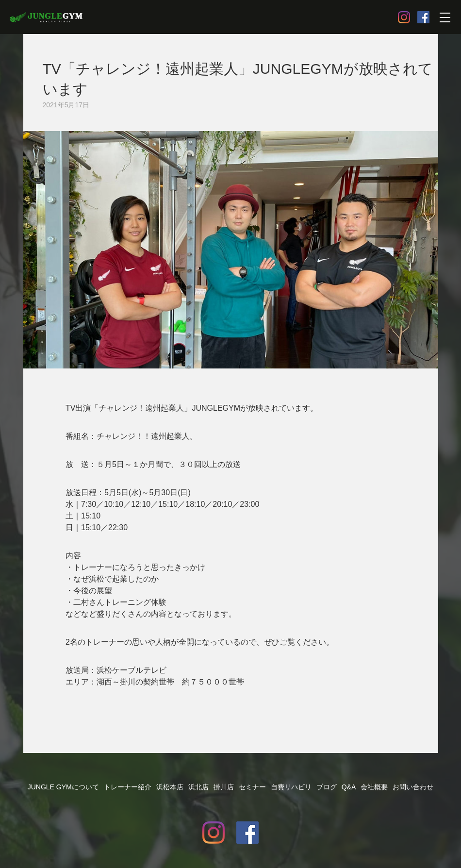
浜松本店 (170, 787)
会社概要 (374, 787)
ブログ (327, 787)
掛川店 (224, 787)
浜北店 (198, 787)
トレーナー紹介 (128, 787)
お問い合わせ (413, 787)
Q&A (349, 787)
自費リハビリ (291, 787)
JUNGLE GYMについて (63, 787)
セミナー (252, 787)
